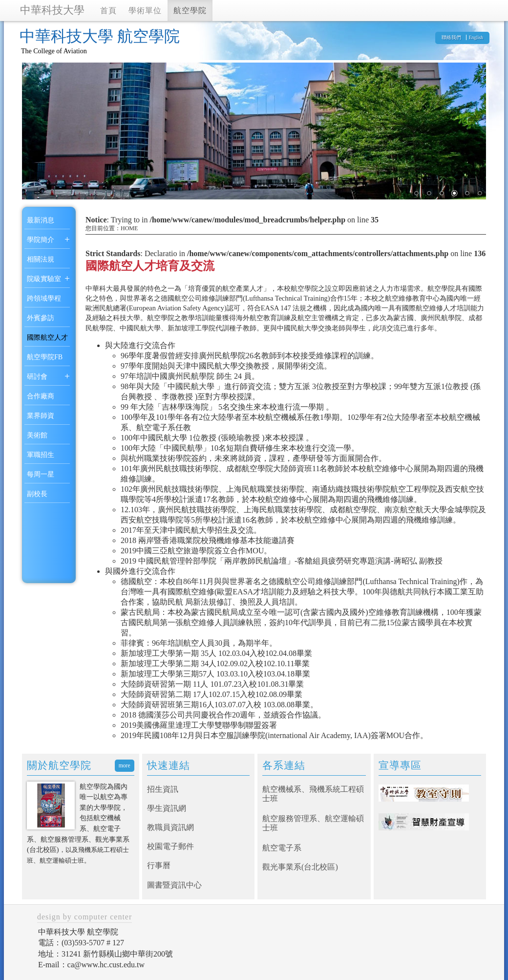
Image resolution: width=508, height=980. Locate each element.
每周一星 (41, 474)
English (476, 37)
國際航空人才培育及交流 (150, 266)
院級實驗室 (44, 279)
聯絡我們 (451, 37)
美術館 (37, 435)
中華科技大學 (52, 10)
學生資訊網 (167, 808)
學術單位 (145, 11)
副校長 (37, 494)
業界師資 (41, 416)
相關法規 (41, 259)
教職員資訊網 (170, 827)
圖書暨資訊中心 (174, 885)
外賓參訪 (41, 318)
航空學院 (190, 11)
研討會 (37, 377)
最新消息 (41, 220)
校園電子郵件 (170, 846)
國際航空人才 (47, 338)
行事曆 (159, 865)
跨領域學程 (44, 298)
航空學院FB (45, 357)
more (125, 766)
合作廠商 (41, 396)
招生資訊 (163, 789)
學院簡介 (41, 240)
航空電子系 (282, 848)
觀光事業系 (282, 867)
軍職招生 (41, 455)
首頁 (108, 11)
